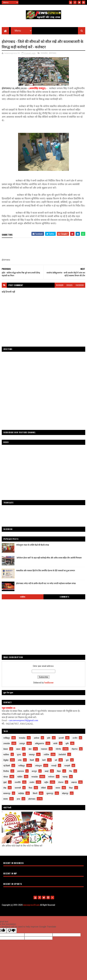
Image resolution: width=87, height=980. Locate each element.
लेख (5, 788)
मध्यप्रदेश (44, 53)
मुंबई (5, 782)
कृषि (67, 743)
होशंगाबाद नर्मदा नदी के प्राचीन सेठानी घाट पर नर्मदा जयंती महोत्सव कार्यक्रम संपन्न (46, 583)
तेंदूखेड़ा (6, 760)
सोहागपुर (65, 793)
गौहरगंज (75, 749)
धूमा (67, 760)
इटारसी (61, 738)
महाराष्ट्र (65, 777)
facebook (80, 285)
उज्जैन (75, 738)
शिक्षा (71, 788)
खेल (30, 749)
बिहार (59, 771)
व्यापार (58, 788)
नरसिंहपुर (7, 738)
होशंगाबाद (53, 53)
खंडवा (18, 749)
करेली (55, 743)
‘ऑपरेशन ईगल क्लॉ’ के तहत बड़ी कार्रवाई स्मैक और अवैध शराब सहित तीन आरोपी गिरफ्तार (49, 558)
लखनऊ (74, 782)
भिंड (71, 771)
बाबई (47, 771)
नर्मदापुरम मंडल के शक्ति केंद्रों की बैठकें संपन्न (32, 545)
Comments (64, 597)
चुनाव (19, 754)
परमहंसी (67, 766)
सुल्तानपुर (50, 793)
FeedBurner (49, 682)
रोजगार (61, 782)
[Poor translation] (12, 931)
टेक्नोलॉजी (62, 754)
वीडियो (43, 788)
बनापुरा (34, 771)
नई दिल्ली (7, 766)
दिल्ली (32, 760)
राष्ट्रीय (46, 782)
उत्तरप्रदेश (7, 743)
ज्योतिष (23, 597)
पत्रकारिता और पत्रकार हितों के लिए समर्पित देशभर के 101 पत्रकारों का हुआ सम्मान (45, 570)
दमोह (20, 760)
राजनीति (18, 782)
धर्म (56, 760)
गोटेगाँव (58, 749)
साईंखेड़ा (21, 793)
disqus (70, 285)
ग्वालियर (6, 754)
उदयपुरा (22, 743)
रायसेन (32, 782)
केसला (6, 749)
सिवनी (35, 793)
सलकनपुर (7, 793)
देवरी (44, 760)
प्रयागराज (21, 771)
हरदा (18, 799)
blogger (60, 285)
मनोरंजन (51, 777)
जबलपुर (32, 754)
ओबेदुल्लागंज (39, 743)
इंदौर (49, 738)
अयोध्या (37, 738)
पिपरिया (6, 771)
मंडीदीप (20, 777)
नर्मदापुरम (38, 766)
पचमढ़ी (54, 766)
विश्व (30, 788)
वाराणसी (18, 788)
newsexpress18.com (31, 905)
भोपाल (6, 777)
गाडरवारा (44, 749)
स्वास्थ (6, 799)
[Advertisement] (43, 517)
